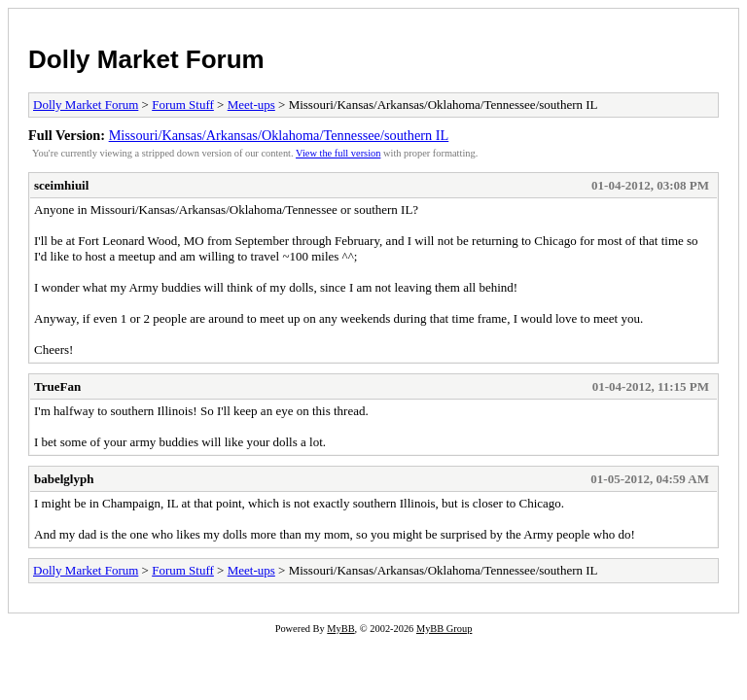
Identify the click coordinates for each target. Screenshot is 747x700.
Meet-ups (251, 105)
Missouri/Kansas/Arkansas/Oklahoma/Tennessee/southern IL (279, 135)
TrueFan (57, 386)
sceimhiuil (61, 185)
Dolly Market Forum (146, 59)
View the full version (338, 153)
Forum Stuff (183, 105)
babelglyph (64, 479)
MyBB (340, 629)
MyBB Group (444, 629)
